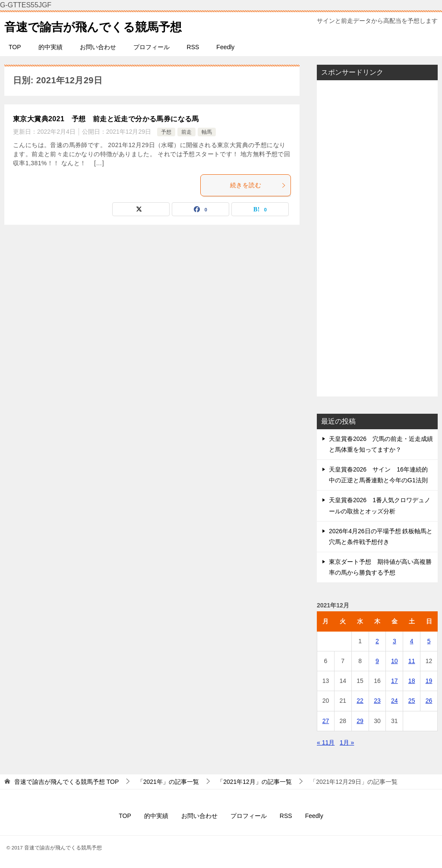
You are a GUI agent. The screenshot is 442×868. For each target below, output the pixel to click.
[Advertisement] (377, 238)
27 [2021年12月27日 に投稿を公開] (326, 721)
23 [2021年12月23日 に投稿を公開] (377, 701)
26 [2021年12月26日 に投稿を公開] (429, 701)
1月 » (347, 742)
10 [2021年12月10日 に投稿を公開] (395, 661)
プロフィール (152, 47)
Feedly (225, 47)
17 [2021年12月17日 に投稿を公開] (395, 681)
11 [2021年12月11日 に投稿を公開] (412, 661)
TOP (15, 47)
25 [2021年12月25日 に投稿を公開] (412, 701)
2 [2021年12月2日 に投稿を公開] (377, 641)
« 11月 (326, 742)
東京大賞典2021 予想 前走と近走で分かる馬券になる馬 (106, 119)
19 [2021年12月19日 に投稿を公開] (429, 681)
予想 (166, 132)
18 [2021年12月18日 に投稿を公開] (412, 681)
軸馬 (207, 132)
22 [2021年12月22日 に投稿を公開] (360, 701)
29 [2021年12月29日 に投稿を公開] (360, 721)
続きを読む (258, 185)
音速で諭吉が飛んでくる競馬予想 (103, 25)
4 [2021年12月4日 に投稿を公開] (412, 641)
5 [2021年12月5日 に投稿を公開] (429, 641)
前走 (186, 132)
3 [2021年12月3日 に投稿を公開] (395, 641)
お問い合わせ (98, 47)
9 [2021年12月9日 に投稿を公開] (377, 661)
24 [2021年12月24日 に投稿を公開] (395, 701)
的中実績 (51, 47)
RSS (193, 47)
